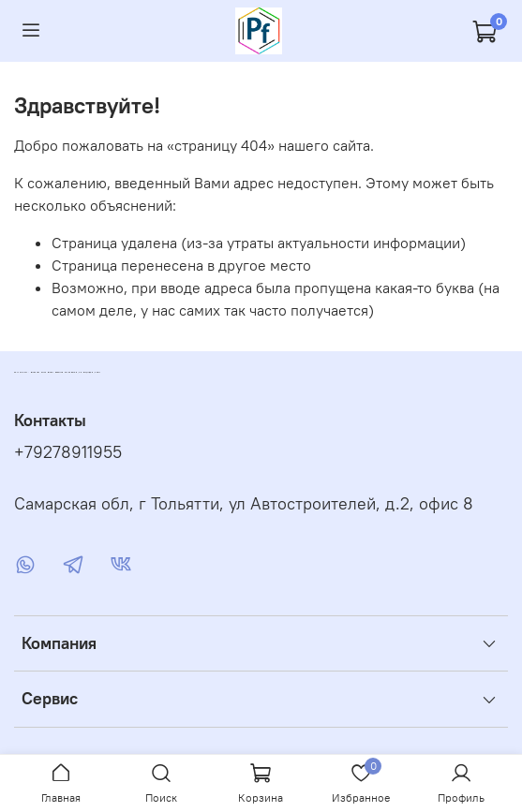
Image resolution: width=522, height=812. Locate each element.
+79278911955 (68, 452)
